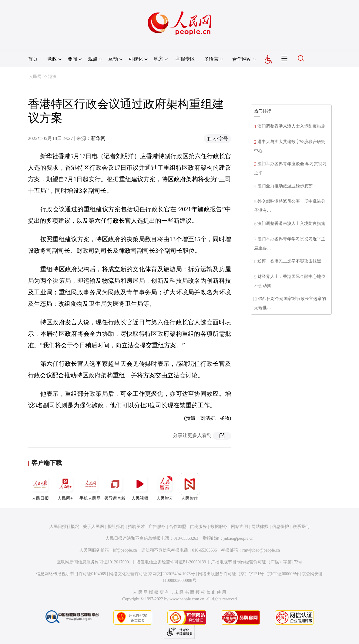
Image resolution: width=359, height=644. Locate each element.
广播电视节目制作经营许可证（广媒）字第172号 (257, 562)
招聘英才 (136, 527)
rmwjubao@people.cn (261, 550)
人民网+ (65, 487)
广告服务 (157, 527)
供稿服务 (198, 527)
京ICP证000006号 (283, 574)
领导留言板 (115, 487)
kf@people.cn (125, 550)
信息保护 (280, 527)
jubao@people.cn (239, 538)
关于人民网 (93, 527)
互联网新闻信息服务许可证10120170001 (94, 562)
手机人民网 (90, 487)
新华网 (98, 138)
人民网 (35, 77)
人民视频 (140, 487)
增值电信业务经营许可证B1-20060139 (171, 562)
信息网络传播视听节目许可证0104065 (71, 574)
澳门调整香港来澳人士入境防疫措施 (291, 126)
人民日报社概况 (64, 527)
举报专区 (185, 59)
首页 (33, 59)
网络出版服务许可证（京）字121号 (231, 574)
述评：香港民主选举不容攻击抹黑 (289, 261)
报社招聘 (116, 527)
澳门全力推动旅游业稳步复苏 (285, 186)
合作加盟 (178, 527)
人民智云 (165, 487)
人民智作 (190, 487)
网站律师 (260, 527)
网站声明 (240, 527)
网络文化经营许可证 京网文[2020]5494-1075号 (152, 574)
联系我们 (301, 527)
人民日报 (40, 487)
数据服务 (219, 527)
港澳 (52, 77)
